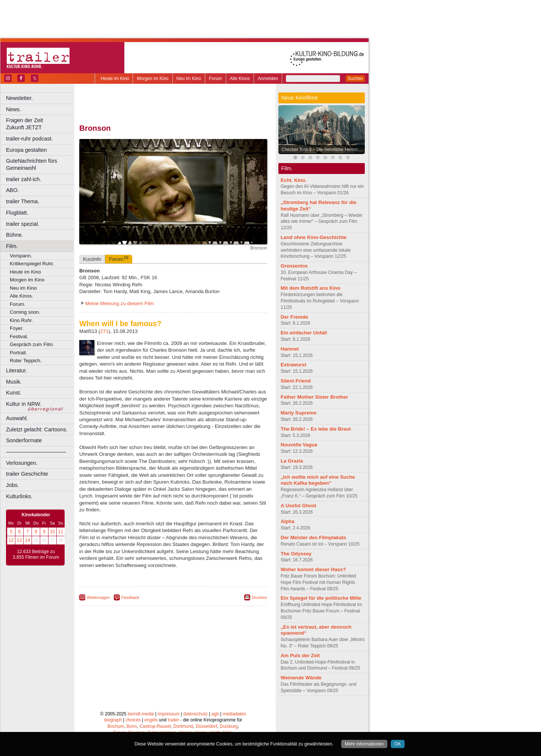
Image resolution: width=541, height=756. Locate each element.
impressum (169, 714)
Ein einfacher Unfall (304, 333)
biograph (113, 720)
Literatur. (17, 370)
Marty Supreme (298, 413)
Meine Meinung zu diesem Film (120, 303)
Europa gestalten (26, 150)
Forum (215, 79)
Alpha (288, 521)
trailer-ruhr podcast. (29, 139)
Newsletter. (19, 98)
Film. (12, 246)
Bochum (116, 726)
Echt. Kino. (294, 180)
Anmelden (268, 79)
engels (151, 720)
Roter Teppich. (26, 361)
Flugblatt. (17, 213)
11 (61, 532)
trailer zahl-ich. (24, 179)
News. (14, 109)
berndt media (141, 714)
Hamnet (290, 349)
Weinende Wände (301, 678)
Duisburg (229, 726)
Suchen (355, 79)
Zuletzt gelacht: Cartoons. (37, 429)
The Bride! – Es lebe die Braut (316, 429)
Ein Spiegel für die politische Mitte (321, 598)
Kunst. (14, 393)
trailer (173, 720)
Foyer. (17, 328)
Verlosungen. (22, 463)
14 (28, 540)
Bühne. (15, 235)
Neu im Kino (189, 79)
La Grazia (292, 461)
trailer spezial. (23, 224)
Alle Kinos (240, 79)
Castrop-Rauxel (155, 726)
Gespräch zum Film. (32, 344)
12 (11, 540)
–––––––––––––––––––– (36, 452)
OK (398, 744)
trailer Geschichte (27, 474)
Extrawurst (293, 365)
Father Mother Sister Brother (314, 397)
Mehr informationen (364, 744)
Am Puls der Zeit (300, 655)
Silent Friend (296, 381)
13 (19, 540)
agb (215, 714)
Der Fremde (294, 317)
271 (104, 331)
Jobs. (12, 485)
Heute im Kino (115, 79)
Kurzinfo (92, 259)
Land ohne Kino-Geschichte (314, 237)
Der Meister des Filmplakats (313, 538)
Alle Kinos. (21, 296)
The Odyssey (296, 554)
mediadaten (234, 714)
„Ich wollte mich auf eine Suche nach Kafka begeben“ (318, 480)
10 (52, 532)
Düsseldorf (206, 726)
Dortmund (183, 726)
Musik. (14, 382)
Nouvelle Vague (299, 445)
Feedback (130, 597)
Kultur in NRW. (24, 404)
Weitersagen (98, 597)
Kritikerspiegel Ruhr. (32, 264)
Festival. (19, 336)
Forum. (18, 304)
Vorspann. (21, 256)
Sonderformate (24, 440)
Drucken (259, 597)
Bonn (132, 726)
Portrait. (18, 353)
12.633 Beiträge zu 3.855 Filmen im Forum (36, 555)
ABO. (12, 190)
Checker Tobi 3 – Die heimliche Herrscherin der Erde (323, 150)
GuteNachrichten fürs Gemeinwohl (32, 164)
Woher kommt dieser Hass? (313, 569)
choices (133, 720)
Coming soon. (25, 312)
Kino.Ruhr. (21, 320)
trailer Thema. (23, 201)
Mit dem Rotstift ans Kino (311, 288)
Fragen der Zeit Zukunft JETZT (41, 124)
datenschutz (196, 714)
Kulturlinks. (19, 496)
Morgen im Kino (153, 79)
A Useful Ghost (298, 506)
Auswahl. (17, 418)
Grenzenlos (294, 266)
